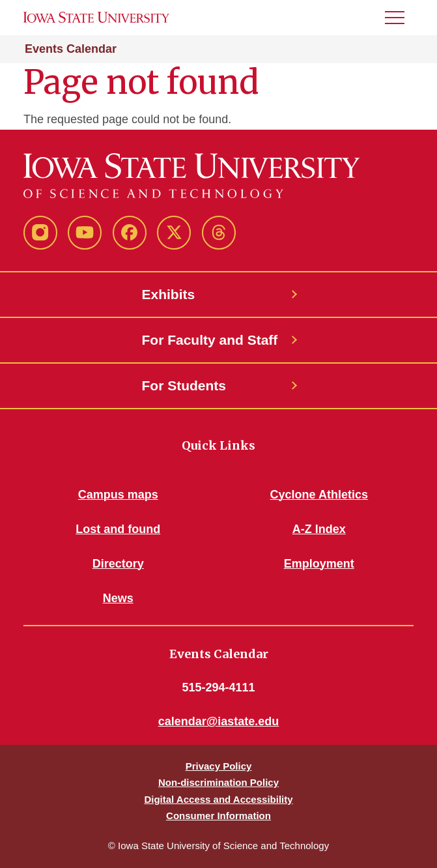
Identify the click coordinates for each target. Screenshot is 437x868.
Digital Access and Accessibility (218, 799)
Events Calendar (71, 49)
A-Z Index (319, 529)
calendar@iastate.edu (219, 721)
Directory (118, 564)
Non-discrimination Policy (218, 782)
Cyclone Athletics (319, 495)
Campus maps (118, 495)
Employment (319, 564)
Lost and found (118, 529)
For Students (184, 385)
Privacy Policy (219, 766)
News (118, 598)
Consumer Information (218, 816)
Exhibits (169, 294)
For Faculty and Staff (210, 340)
